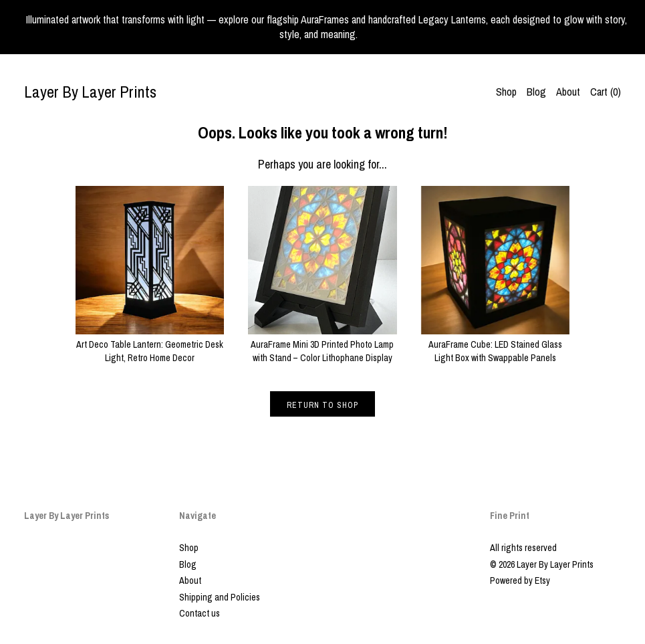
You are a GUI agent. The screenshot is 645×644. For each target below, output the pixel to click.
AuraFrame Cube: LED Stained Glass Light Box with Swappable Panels (495, 344)
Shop (506, 92)
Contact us (200, 613)
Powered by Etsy (520, 580)
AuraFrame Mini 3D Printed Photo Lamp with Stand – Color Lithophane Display (322, 344)
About (568, 92)
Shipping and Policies (220, 597)
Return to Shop (322, 405)
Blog (536, 92)
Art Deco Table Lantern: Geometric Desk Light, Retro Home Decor (150, 344)
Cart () (606, 92)
